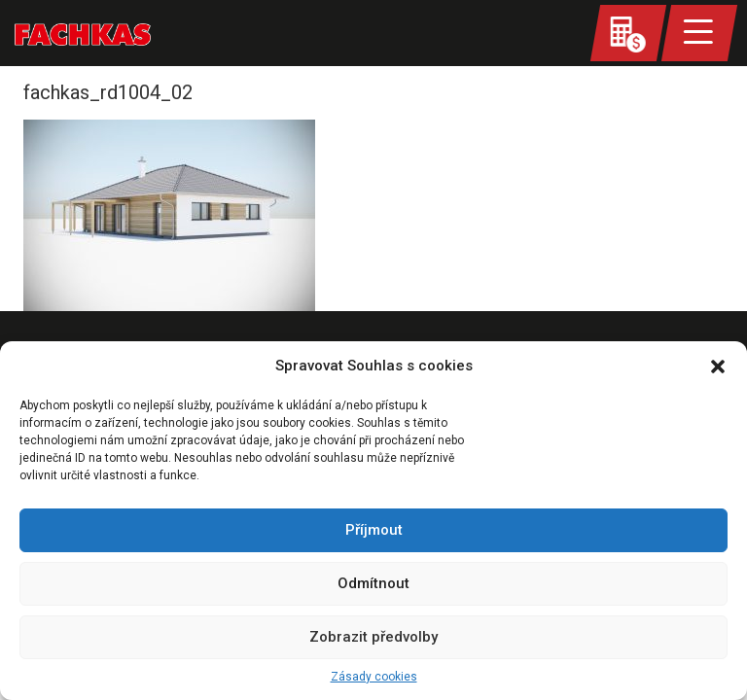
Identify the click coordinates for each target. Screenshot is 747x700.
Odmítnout (373, 583)
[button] (718, 367)
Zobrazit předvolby (373, 637)
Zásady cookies (374, 677)
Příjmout (374, 530)
